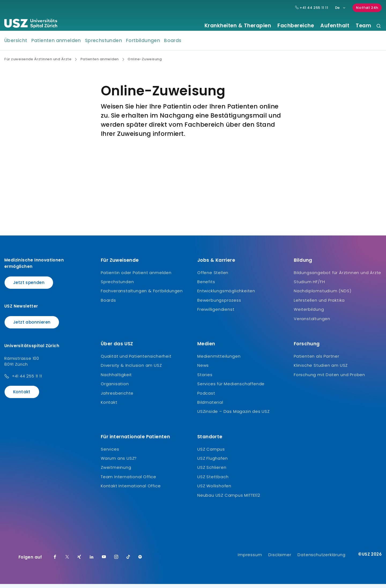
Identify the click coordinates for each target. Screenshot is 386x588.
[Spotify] (140, 561)
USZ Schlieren (212, 471)
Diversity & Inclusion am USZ (131, 369)
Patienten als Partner (317, 360)
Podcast (206, 397)
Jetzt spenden (29, 286)
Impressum (250, 559)
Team (363, 26)
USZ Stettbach (213, 481)
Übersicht (16, 44)
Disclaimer (280, 559)
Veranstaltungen (312, 322)
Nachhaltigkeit (116, 379)
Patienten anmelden (56, 44)
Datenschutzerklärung (321, 559)
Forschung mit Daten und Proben (329, 379)
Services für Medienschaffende (231, 388)
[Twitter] (67, 561)
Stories (205, 379)
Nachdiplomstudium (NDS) (322, 295)
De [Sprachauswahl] (341, 8)
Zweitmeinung (116, 471)
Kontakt (22, 396)
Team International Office (129, 481)
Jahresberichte (117, 397)
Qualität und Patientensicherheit (136, 360)
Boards (173, 44)
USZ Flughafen (212, 462)
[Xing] (79, 561)
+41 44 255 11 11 (27, 380)
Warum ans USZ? (119, 462)
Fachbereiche (296, 26)
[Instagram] (116, 561)
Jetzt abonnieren (32, 326)
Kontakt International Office (131, 490)
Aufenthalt (335, 26)
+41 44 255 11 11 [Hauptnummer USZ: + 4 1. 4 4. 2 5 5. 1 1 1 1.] (312, 8)
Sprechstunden (103, 44)
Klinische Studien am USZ (321, 369)
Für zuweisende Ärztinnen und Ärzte (38, 63)
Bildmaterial (210, 406)
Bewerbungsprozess (219, 304)
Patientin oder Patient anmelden (136, 276)
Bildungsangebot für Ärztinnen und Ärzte (337, 276)
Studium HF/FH (309, 286)
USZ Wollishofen (214, 490)
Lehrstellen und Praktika (319, 304)
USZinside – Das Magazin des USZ (233, 415)
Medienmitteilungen (219, 360)
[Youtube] (104, 561)
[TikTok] (128, 561)
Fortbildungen (143, 44)
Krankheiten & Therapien (238, 26)
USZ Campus (211, 453)
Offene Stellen (213, 276)
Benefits (206, 286)
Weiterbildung (309, 313)
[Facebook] (55, 561)
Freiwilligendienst (216, 313)
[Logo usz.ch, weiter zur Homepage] (31, 24)
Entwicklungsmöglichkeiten (226, 295)
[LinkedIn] (92, 561)
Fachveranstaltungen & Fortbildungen (142, 295)
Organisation (115, 388)
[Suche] (379, 26)
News (203, 369)
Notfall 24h (367, 8)
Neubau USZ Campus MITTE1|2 (229, 499)
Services (110, 453)
